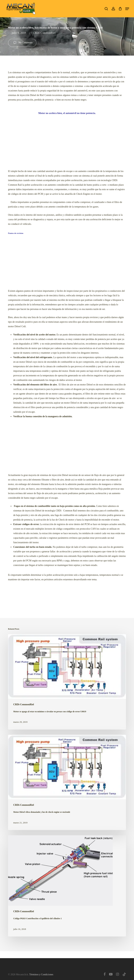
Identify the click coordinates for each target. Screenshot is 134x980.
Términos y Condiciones (41, 974)
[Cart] (120, 9)
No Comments (22, 43)
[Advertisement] (67, 141)
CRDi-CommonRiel (44, 33)
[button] (127, 9)
